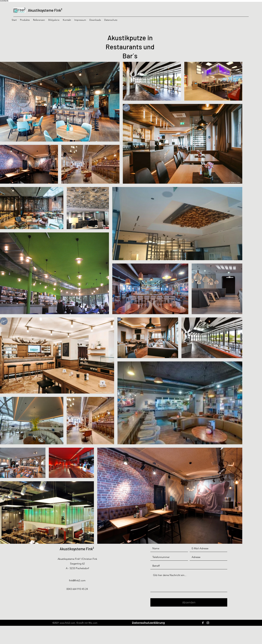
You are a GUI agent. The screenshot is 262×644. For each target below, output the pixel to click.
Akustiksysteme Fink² (45, 10)
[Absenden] (189, 602)
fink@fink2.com (77, 580)
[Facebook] (203, 623)
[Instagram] (208, 623)
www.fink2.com (67, 623)
